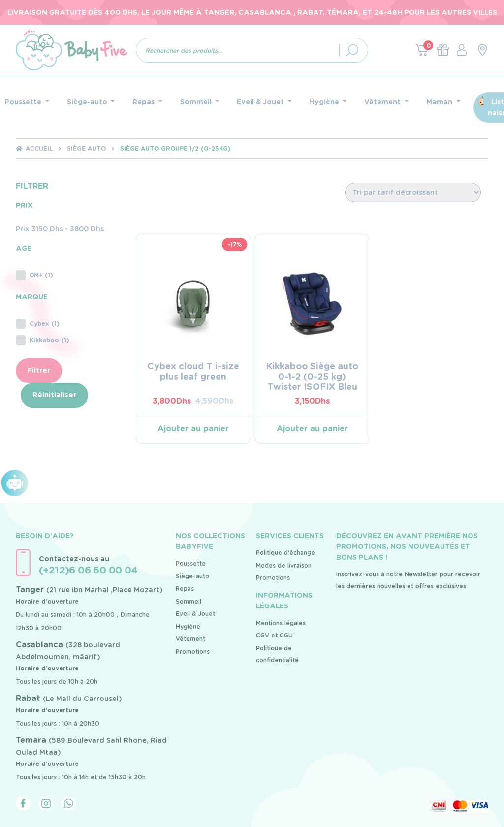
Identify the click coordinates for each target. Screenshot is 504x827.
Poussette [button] (24, 102)
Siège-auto (192, 576)
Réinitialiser (54, 395)
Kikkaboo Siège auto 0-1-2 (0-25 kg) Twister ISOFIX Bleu (312, 376)
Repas (185, 588)
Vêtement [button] (383, 102)
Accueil (39, 148)
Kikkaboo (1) (43, 340)
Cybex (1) (38, 324)
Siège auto (86, 148)
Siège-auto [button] (88, 102)
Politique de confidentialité (277, 654)
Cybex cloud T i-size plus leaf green (193, 371)
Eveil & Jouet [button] (261, 102)
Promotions (193, 652)
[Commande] (413, 192)
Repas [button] (144, 102)
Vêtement (190, 639)
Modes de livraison (284, 565)
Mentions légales (281, 623)
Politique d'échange (285, 553)
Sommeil (189, 601)
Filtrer (39, 370)
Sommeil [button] (197, 102)
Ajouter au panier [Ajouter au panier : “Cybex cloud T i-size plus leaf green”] (193, 429)
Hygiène (188, 626)
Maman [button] (440, 102)
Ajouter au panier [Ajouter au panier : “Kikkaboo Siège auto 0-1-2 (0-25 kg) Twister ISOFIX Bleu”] (312, 429)
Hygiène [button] (325, 102)
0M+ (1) (34, 275)
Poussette (191, 563)
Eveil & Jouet (195, 614)
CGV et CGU (274, 635)
